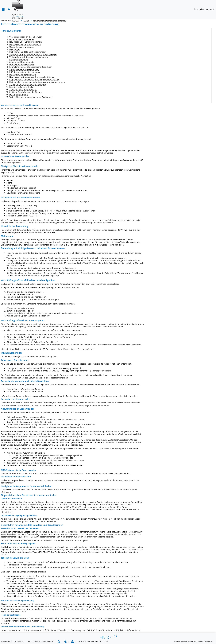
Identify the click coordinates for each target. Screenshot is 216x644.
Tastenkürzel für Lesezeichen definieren (28, 85)
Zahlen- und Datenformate (22, 62)
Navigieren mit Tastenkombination (25, 44)
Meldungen (15, 49)
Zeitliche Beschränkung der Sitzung (26, 92)
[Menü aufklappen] (3, 9)
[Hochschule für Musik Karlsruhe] (17, 9)
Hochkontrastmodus (19, 94)
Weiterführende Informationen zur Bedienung (31, 97)
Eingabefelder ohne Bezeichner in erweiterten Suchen (34, 79)
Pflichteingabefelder (19, 59)
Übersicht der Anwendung (22, 47)
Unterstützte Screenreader (22, 39)
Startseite (16, 21)
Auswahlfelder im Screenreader (24, 69)
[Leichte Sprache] (59, 642)
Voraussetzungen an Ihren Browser (26, 37)
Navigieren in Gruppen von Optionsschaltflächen (32, 77)
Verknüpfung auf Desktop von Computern (29, 57)
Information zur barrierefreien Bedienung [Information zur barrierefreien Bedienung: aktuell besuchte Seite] (50, 21)
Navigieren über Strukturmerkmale (26, 42)
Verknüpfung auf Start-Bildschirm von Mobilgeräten (33, 54)
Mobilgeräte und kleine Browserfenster (27, 52)
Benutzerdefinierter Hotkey (22, 87)
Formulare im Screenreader (22, 64)
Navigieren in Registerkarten (23, 74)
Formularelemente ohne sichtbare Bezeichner (31, 67)
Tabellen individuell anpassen (23, 89)
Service (26, 21)
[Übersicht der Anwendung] (72, 642)
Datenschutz (19, 641)
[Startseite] (9, 9)
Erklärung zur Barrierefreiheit (41, 641)
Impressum (6, 641)
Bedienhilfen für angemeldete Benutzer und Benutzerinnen (37, 82)
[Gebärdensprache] (66, 642)
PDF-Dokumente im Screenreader (25, 72)
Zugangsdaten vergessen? (204, 9)
